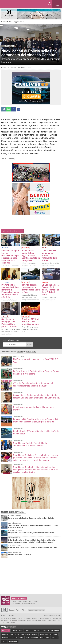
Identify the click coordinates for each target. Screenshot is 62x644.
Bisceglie (28, 631)
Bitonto (37, 631)
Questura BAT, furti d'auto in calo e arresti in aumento (30, 322)
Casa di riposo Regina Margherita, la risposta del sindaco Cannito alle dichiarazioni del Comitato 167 (37, 396)
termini (20, 352)
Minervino (44, 634)
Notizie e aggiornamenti (16, 22)
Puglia (15, 638)
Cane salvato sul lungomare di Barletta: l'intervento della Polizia (49, 255)
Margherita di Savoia (29, 634)
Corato (5, 634)
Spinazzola (45, 638)
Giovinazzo (15, 634)
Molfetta (6, 638)
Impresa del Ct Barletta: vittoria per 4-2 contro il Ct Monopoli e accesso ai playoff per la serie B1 (36, 420)
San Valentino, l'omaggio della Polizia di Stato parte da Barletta (9, 323)
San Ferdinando (32, 638)
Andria (14, 631)
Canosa (46, 631)
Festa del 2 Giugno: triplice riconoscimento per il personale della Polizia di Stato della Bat (10, 257)
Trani (4, 641)
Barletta (6, 631)
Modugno (54, 634)
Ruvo (21, 638)
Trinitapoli (13, 641)
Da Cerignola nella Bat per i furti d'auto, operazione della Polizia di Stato (50, 290)
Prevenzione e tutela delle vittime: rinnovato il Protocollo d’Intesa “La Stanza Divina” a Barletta (10, 291)
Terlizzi (55, 638)
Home (3, 22)
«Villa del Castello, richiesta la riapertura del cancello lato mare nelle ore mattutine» (33, 385)
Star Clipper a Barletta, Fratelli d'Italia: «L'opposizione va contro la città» (30, 444)
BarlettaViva (14, 4)
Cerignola (55, 631)
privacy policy (31, 352)
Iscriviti (29, 344)
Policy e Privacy (21, 610)
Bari (21, 631)
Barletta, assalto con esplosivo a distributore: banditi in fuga (31, 289)
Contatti (12, 610)
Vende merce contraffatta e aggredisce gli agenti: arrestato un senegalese (31, 255)
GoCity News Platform (37, 610)
